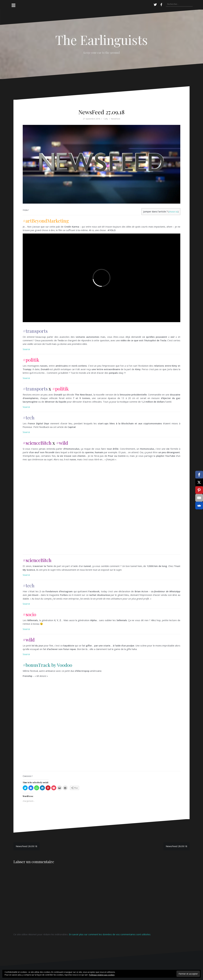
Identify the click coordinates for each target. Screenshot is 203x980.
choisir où (173, 212)
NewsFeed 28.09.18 (177, 846)
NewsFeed (115, 119)
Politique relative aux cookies (102, 975)
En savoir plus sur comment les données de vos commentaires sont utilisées (110, 934)
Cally (106, 119)
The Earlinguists (101, 40)
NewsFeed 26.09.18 (26, 846)
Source (26, 349)
